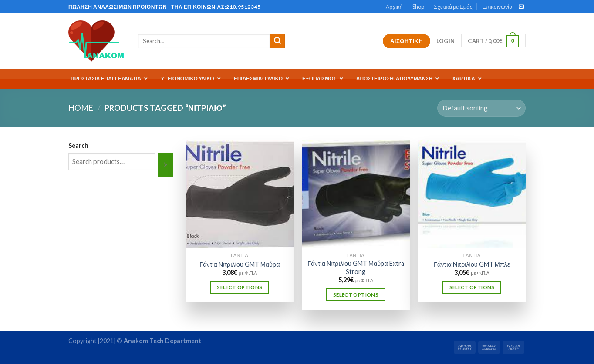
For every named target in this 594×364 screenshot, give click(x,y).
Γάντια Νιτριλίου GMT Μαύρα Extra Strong (356, 267)
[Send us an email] (521, 7)
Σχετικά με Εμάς (453, 7)
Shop (418, 7)
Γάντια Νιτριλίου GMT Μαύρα (240, 264)
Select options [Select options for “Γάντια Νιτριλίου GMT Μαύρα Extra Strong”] (356, 295)
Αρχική (394, 7)
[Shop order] (481, 108)
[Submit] (277, 41)
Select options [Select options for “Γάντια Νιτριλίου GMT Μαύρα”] (240, 287)
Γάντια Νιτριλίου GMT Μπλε (472, 264)
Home (81, 108)
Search (78, 145)
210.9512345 (243, 7)
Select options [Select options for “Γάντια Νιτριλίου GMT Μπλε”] (472, 287)
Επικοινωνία (497, 7)
